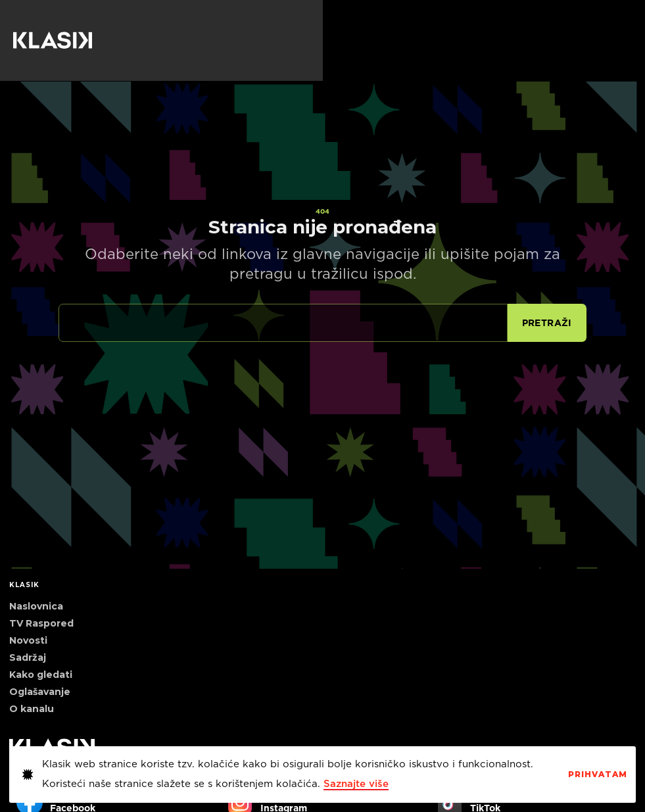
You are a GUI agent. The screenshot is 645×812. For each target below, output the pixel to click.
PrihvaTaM (598, 775)
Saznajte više (356, 784)
